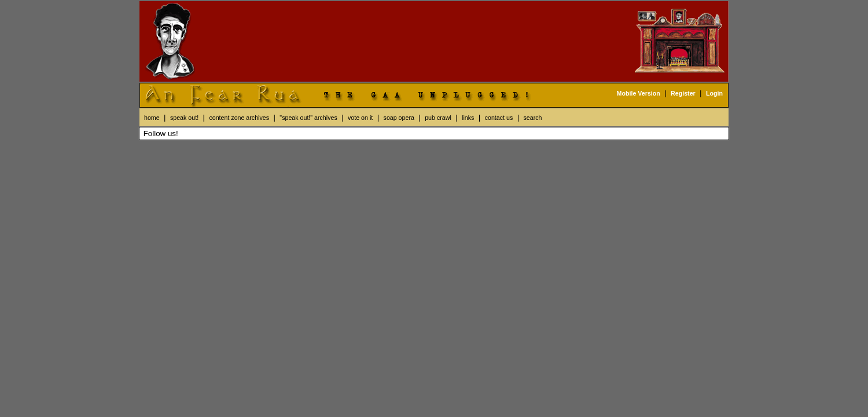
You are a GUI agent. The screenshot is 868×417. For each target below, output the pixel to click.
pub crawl (438, 118)
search (533, 118)
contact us (499, 118)
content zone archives (239, 118)
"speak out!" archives (308, 118)
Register (683, 93)
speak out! (184, 118)
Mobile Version (639, 93)
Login (714, 93)
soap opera (399, 118)
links (468, 118)
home (152, 118)
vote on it (360, 118)
